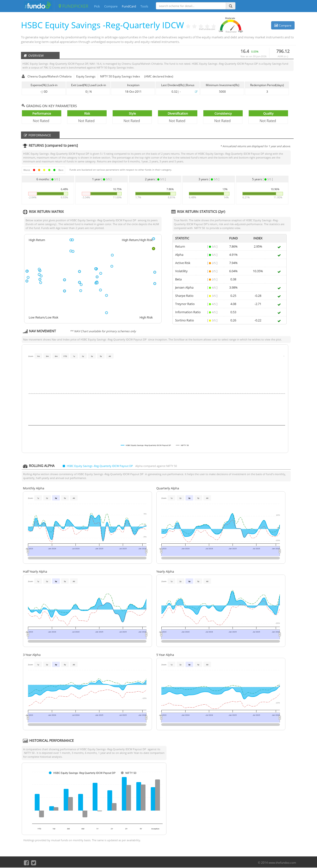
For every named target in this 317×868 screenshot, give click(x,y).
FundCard (129, 6)
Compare (111, 6)
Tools (144, 6)
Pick (97, 6)
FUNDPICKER (73, 6)
